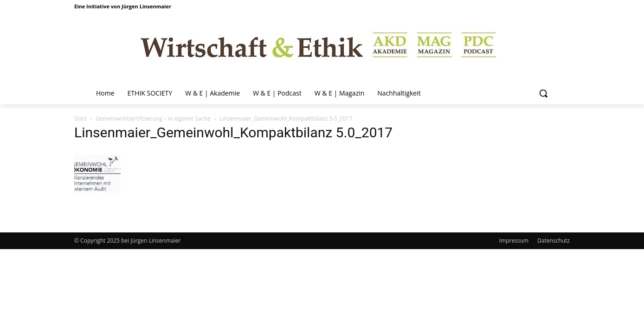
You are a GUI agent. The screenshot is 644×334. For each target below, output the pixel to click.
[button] (543, 93)
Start (80, 119)
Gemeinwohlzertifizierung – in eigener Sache (153, 119)
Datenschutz (554, 241)
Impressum (514, 241)
